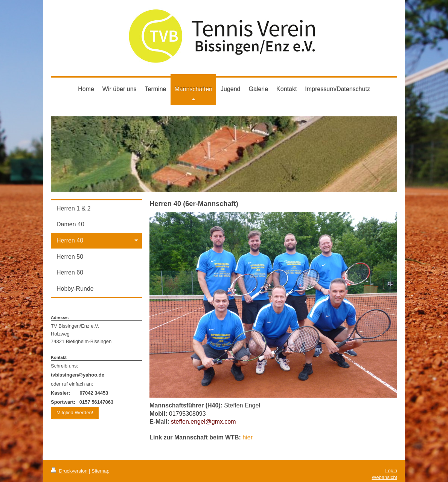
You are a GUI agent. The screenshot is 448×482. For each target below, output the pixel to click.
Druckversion (70, 471)
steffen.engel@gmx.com (203, 422)
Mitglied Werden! (75, 413)
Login (391, 471)
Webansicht (384, 477)
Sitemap (101, 471)
